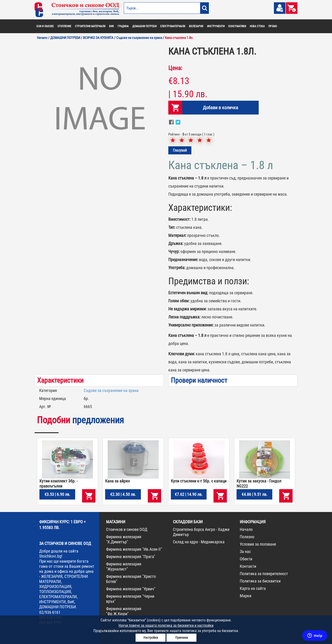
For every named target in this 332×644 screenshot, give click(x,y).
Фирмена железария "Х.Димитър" (124, 539)
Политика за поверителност (264, 574)
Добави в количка (221, 108)
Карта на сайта (253, 588)
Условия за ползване (258, 544)
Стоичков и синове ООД (127, 529)
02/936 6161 (50, 612)
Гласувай (180, 150)
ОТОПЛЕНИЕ (64, 26)
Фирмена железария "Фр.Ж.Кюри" (124, 611)
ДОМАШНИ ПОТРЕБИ (144, 26)
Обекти (246, 559)
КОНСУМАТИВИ (237, 26)
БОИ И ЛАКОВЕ (45, 26)
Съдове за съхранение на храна (111, 390)
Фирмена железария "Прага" (131, 557)
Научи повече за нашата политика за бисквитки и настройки (166, 625)
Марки (246, 596)
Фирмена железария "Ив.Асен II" (134, 549)
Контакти (248, 566)
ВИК (111, 26)
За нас (245, 551)
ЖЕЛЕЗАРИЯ (196, 26)
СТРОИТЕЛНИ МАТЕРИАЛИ (90, 26)
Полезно (247, 537)
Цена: (175, 68)
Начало (246, 529)
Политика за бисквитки (260, 581)
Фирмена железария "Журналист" (124, 566)
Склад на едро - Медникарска (199, 542)
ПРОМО (273, 26)
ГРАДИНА (123, 26)
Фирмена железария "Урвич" (131, 589)
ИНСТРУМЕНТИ (216, 26)
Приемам (182, 638)
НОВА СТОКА (257, 26)
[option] (99, 100)
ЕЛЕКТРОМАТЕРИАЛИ (173, 26)
